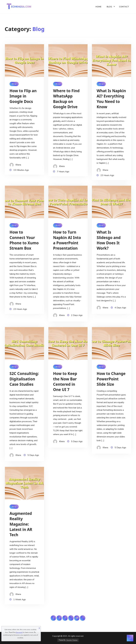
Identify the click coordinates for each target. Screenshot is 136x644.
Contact (124, 7)
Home (99, 7)
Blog (109, 7)
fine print (19, 632)
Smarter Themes (72, 640)
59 (77, 618)
